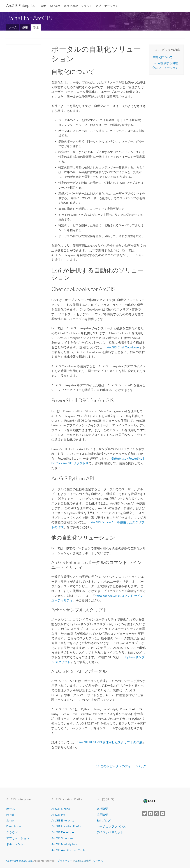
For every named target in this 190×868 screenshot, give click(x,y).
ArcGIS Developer (63, 832)
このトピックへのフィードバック (123, 766)
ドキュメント (15, 844)
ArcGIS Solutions (62, 838)
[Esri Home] (149, 801)
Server (11, 820)
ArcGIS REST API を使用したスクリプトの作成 (111, 742)
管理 (36, 27)
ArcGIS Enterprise (21, 6)
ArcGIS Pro (58, 815)
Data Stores (70, 6)
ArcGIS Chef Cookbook (123, 347)
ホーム (13, 27)
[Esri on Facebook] (150, 814)
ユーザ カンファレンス (111, 826)
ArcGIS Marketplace (64, 844)
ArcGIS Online (61, 809)
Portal (43, 6)
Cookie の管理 (83, 861)
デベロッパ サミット (110, 832)
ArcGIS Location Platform (68, 826)
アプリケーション (107, 6)
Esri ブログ (103, 820)
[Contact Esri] (163, 814)
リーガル (98, 861)
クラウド (87, 6)
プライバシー (65, 861)
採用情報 (102, 815)
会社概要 (102, 809)
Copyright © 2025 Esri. (19, 861)
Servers (55, 6)
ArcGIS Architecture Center (69, 850)
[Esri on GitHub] (157, 814)
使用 (25, 27)
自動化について (163, 57)
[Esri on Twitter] (144, 814)
